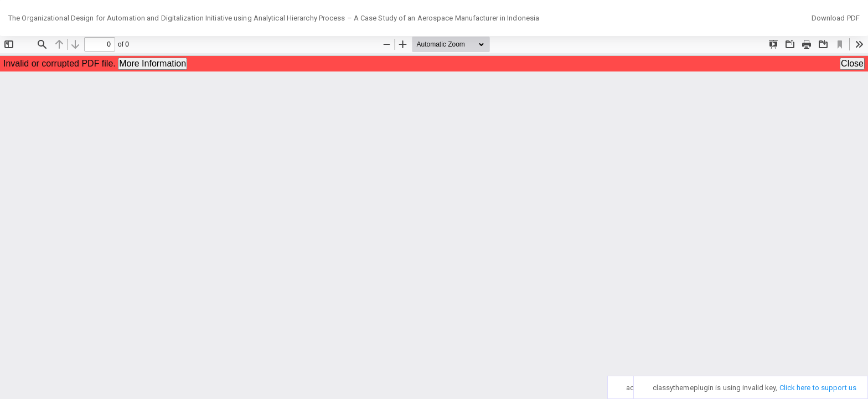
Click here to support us (818, 388)
